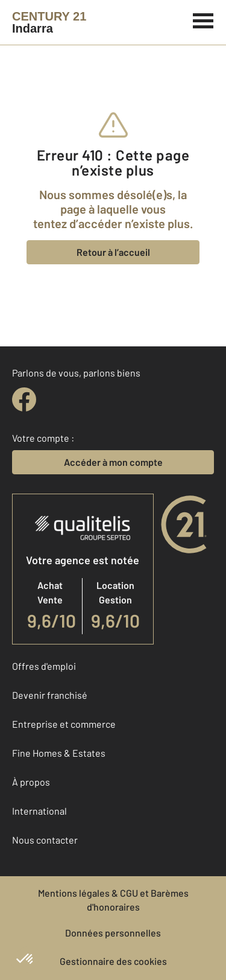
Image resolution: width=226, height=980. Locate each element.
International (39, 811)
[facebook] (24, 399)
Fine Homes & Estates (59, 753)
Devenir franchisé (50, 695)
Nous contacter (45, 840)
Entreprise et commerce (64, 724)
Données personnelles (113, 933)
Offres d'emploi (44, 666)
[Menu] (203, 19)
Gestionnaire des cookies (113, 961)
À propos (31, 782)
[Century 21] (49, 22)
